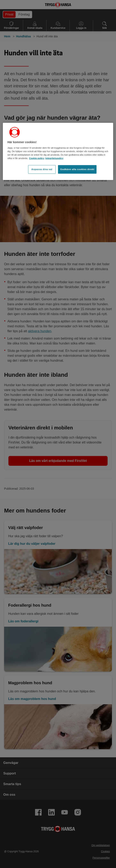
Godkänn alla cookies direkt (77, 169)
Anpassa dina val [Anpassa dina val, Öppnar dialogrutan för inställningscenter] (42, 169)
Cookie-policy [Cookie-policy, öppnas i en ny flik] (37, 158)
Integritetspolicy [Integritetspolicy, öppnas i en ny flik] (54, 158)
